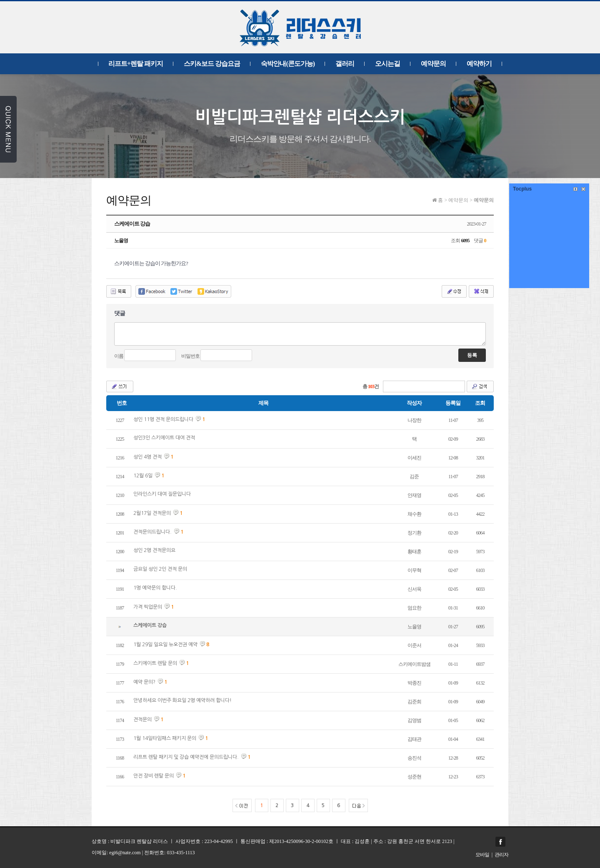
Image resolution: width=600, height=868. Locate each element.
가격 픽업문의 (148, 607)
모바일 (482, 855)
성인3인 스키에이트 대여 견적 (164, 438)
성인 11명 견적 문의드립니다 (163, 419)
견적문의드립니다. (152, 532)
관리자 (501, 855)
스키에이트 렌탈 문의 (155, 663)
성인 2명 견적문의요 (154, 550)
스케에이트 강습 (150, 625)
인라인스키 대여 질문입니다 (162, 494)
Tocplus (522, 189)
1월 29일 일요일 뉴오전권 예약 (165, 645)
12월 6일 (143, 476)
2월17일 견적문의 (152, 513)
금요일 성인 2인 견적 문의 (160, 569)
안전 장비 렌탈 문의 (154, 776)
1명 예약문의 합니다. (155, 588)
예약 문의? (144, 682)
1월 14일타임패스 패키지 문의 (165, 738)
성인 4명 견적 (147, 457)
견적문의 (142, 720)
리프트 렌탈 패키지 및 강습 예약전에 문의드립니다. (186, 757)
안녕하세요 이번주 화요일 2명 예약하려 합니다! (182, 700)
